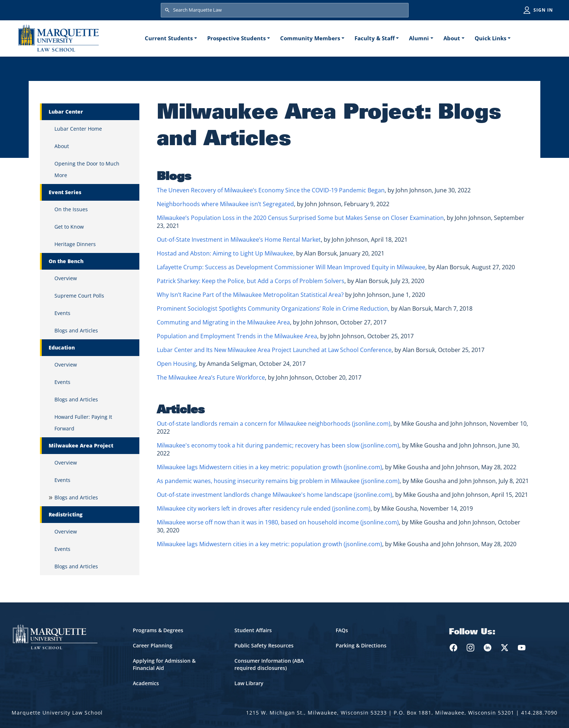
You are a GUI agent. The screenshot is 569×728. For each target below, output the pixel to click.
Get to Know (69, 227)
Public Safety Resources (264, 645)
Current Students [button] (169, 38)
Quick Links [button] (490, 38)
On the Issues (71, 209)
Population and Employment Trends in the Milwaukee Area (237, 336)
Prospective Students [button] (236, 38)
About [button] (452, 38)
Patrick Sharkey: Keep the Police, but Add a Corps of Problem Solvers (251, 281)
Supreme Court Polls (79, 296)
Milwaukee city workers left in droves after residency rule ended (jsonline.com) (264, 508)
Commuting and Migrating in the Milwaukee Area (223, 322)
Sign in (543, 10)
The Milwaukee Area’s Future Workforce (211, 377)
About (62, 146)
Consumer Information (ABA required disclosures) (269, 664)
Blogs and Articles (76, 330)
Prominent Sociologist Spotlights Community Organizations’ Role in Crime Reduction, (273, 308)
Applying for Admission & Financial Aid (164, 664)
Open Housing (176, 364)
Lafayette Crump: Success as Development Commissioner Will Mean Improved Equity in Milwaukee (291, 267)
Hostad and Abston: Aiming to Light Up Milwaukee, (226, 253)
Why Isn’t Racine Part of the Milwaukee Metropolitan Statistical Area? (250, 295)
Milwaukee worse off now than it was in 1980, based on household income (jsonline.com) (278, 522)
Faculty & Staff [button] (375, 38)
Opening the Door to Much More (87, 169)
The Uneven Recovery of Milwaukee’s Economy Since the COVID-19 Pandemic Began (271, 190)
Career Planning (153, 645)
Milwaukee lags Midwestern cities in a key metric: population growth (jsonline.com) (269, 467)
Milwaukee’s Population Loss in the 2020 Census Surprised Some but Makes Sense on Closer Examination (300, 218)
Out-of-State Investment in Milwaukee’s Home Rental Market (239, 240)
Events (62, 313)
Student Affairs (253, 630)
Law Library (249, 683)
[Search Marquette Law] (285, 10)
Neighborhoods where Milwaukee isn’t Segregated (225, 204)
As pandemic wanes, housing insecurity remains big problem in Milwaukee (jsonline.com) (278, 481)
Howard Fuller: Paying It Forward (83, 423)
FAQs (342, 630)
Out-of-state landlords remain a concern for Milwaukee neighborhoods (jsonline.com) (274, 424)
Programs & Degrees (158, 630)
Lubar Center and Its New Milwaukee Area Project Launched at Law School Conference (274, 350)
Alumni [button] (419, 38)
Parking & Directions (361, 645)
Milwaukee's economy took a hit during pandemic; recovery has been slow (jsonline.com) (278, 445)
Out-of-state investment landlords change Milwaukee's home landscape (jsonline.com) (275, 495)
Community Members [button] (310, 38)
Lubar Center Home (78, 129)
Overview (66, 278)
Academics (146, 683)
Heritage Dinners (75, 244)
